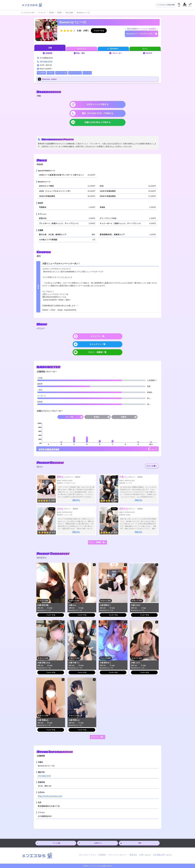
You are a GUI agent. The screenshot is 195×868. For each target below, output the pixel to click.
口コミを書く (152, 466)
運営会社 (133, 855)
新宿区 (60, 13)
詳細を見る (76, 500)
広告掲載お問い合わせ (163, 855)
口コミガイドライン (88, 855)
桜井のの (124, 509)
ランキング (42, 13)
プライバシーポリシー (118, 855)
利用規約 (102, 855)
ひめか (60, 509)
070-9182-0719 (46, 61)
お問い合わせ (145, 855)
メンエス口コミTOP (28, 13)
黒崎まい (61, 477)
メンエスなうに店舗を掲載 (166, 5)
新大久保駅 (69, 13)
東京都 (51, 13)
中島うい (124, 477)
